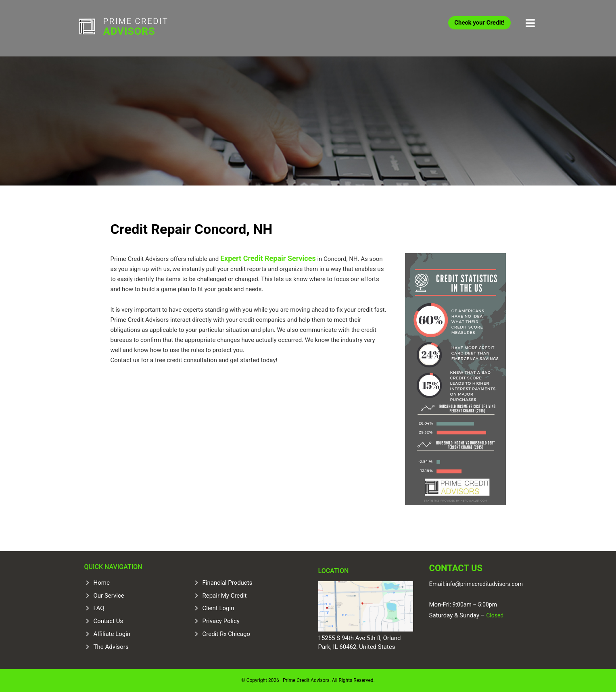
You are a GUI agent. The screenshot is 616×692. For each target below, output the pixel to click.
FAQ (99, 608)
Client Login (218, 608)
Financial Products (228, 583)
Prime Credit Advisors (139, 28)
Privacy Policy (221, 621)
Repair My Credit (225, 596)
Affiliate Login (112, 634)
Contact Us (109, 621)
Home (102, 583)
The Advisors (111, 647)
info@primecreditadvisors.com (484, 584)
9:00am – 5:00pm (475, 604)
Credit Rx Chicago (226, 634)
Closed (494, 615)
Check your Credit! (479, 23)
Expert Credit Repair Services (268, 258)
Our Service (109, 596)
